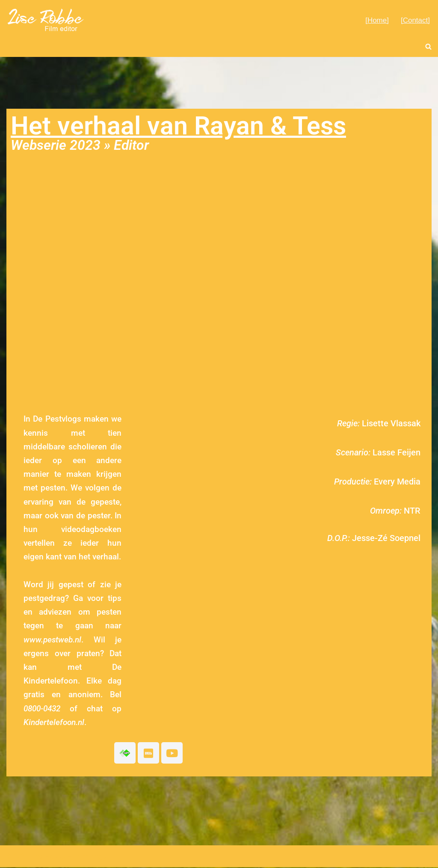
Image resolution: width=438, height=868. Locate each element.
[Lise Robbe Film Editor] (46, 20)
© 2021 (18, 857)
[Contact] (415, 20)
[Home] (377, 20)
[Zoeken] (428, 46)
